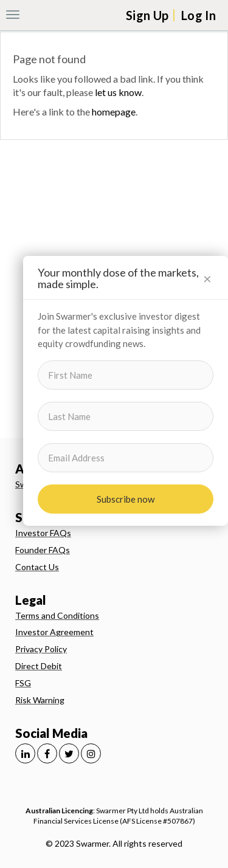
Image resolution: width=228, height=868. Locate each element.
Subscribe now (126, 499)
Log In (199, 15)
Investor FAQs (43, 533)
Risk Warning (40, 700)
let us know (118, 92)
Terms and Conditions (57, 615)
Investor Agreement (54, 632)
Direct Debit (39, 666)
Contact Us (37, 567)
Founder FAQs (43, 550)
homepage (114, 112)
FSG (23, 683)
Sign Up (147, 15)
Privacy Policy (41, 649)
